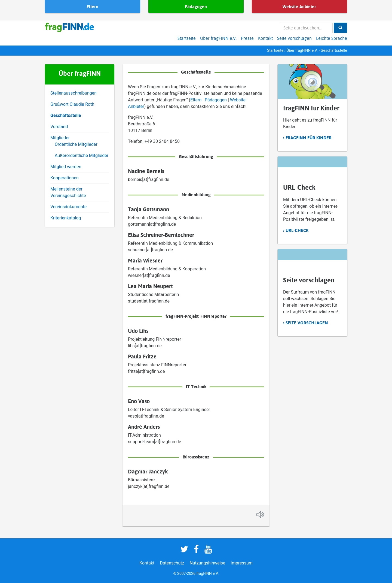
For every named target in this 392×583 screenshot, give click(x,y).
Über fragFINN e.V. (218, 38)
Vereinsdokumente (68, 207)
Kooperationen (65, 178)
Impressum (242, 563)
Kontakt (265, 38)
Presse (247, 38)
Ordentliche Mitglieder (76, 144)
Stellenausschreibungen (73, 93)
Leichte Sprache (332, 38)
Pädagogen (216, 100)
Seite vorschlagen (294, 38)
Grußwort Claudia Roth (72, 104)
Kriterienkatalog (66, 218)
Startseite (187, 38)
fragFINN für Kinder (309, 138)
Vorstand (59, 127)
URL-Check (297, 230)
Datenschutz (172, 563)
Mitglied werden (66, 167)
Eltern (196, 100)
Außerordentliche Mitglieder (82, 155)
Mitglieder (60, 138)
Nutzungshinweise (207, 563)
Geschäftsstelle (66, 115)
